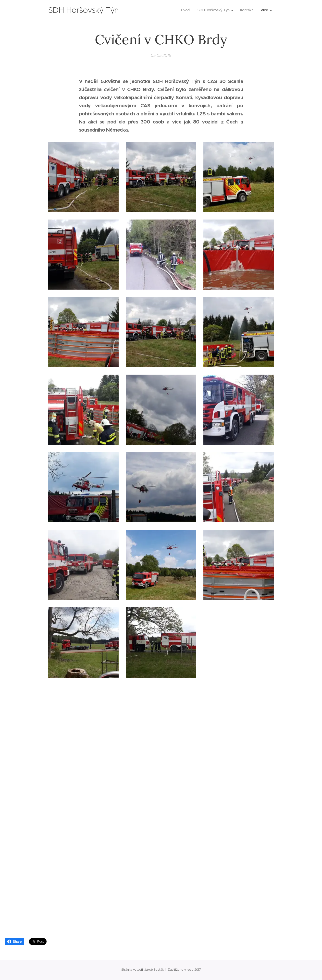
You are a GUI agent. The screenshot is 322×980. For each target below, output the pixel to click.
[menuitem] (183, 10)
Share (14, 942)
